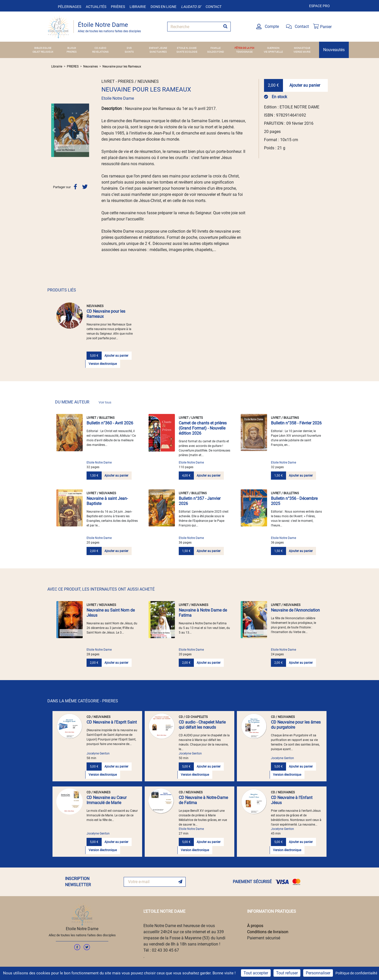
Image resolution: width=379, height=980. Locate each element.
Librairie (138, 7)
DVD (129, 48)
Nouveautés (334, 50)
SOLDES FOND (216, 52)
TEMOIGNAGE (244, 52)
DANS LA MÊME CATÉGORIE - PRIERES (83, 701)
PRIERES (72, 52)
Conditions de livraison (268, 932)
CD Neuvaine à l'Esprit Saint (112, 722)
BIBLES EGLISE (43, 48)
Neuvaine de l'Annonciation (295, 610)
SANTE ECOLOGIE (187, 52)
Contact (214, 7)
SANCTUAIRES (158, 52)
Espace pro (319, 6)
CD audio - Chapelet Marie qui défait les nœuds (202, 725)
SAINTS (129, 52)
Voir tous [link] (105, 402)
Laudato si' (191, 7)
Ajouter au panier (305, 85)
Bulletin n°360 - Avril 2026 (110, 423)
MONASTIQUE (302, 48)
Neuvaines (91, 66)
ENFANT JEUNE (158, 48)
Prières (118, 7)
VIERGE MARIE (302, 52)
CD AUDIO (100, 48)
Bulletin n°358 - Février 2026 (296, 423)
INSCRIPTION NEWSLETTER (78, 882)
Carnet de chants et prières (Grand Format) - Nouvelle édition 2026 (203, 428)
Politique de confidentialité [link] (356, 973)
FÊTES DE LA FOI (244, 48)
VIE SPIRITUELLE (273, 52)
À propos (255, 926)
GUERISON (273, 48)
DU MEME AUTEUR (83, 402)
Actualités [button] (96, 7)
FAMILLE (216, 48)
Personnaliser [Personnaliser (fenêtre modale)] (318, 973)
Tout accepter (256, 973)
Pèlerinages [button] (70, 7)
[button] (54, 130)
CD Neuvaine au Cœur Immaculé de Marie (107, 800)
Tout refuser (287, 973)
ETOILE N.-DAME (187, 48)
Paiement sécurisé (264, 938)
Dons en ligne (164, 7)
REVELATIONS (100, 52)
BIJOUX (72, 48)
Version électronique (103, 364)
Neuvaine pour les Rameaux (122, 66)
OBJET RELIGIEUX (43, 52)
